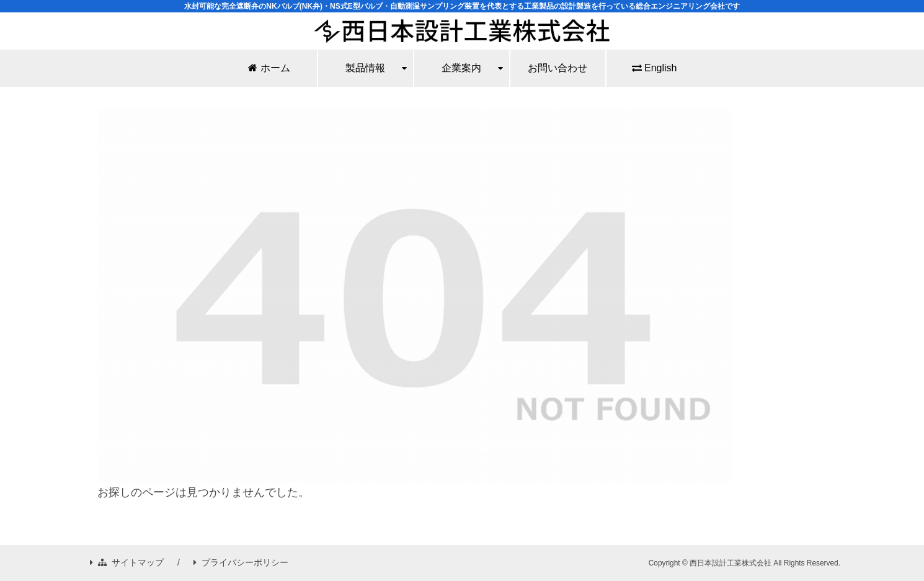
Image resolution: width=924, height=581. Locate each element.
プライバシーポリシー (241, 562)
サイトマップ (127, 562)
